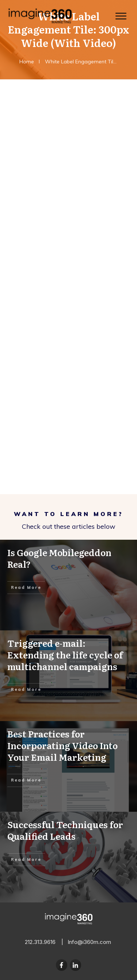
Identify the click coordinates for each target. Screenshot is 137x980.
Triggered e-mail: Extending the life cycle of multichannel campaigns (68, 676)
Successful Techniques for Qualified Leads (68, 857)
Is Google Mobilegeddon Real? (68, 585)
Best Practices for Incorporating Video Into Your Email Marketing (68, 766)
